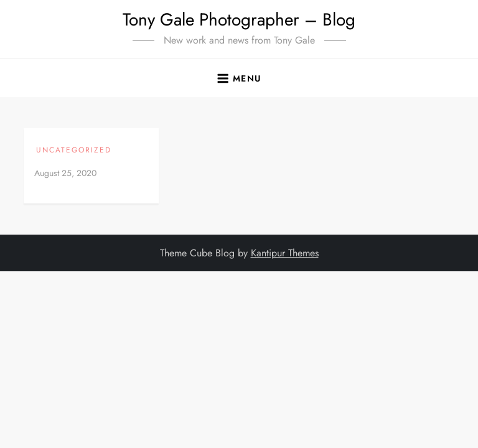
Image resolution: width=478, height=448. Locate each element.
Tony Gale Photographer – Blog (239, 20)
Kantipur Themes (285, 253)
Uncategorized (74, 151)
